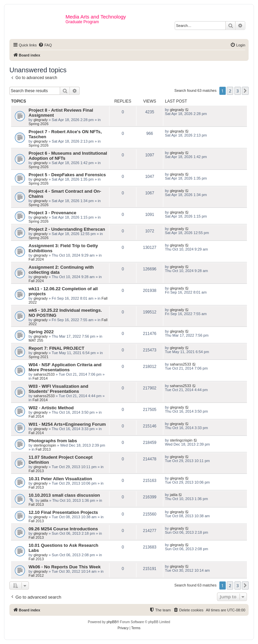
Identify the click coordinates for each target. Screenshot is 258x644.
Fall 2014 (40, 378)
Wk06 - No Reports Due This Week (64, 567)
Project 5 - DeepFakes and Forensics (67, 175)
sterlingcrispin (45, 445)
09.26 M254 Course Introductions (63, 529)
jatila (45, 500)
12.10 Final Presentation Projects (63, 512)
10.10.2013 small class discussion (64, 495)
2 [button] (230, 91)
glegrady (41, 120)
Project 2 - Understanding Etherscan (67, 229)
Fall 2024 (36, 259)
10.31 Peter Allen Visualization (60, 479)
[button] (245, 91)
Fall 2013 (43, 449)
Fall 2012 (36, 575)
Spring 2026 (38, 124)
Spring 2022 (41, 332)
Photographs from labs (53, 441)
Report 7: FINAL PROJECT (56, 348)
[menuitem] (45, 45)
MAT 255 (36, 340)
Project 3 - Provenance (52, 213)
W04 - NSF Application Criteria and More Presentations (65, 367)
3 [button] (238, 91)
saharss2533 (44, 374)
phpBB (112, 622)
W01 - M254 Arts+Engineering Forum (67, 424)
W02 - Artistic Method (51, 408)
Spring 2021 (38, 357)
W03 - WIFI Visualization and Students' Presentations (58, 389)
